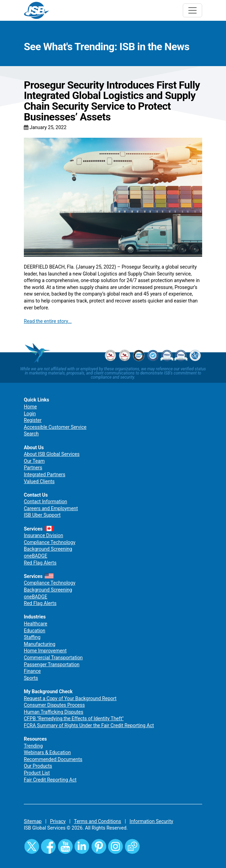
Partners (33, 468)
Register (33, 420)
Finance (32, 671)
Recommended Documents (53, 759)
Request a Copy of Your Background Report (70, 698)
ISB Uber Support (42, 515)
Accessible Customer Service (55, 427)
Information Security (151, 821)
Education (35, 631)
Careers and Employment (51, 508)
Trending (33, 746)
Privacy (58, 821)
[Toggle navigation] (192, 10)
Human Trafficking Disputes (54, 712)
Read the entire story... (48, 321)
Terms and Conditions (98, 821)
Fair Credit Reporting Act (50, 780)
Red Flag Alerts (40, 563)
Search (31, 434)
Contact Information (45, 501)
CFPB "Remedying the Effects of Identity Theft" (74, 718)
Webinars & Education (47, 752)
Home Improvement (45, 651)
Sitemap (33, 821)
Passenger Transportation (52, 664)
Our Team (34, 461)
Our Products (38, 766)
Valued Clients (39, 481)
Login (30, 414)
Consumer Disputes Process (54, 705)
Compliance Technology (50, 542)
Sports (31, 678)
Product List (37, 773)
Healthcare (36, 624)
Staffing (32, 637)
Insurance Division (44, 535)
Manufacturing (40, 644)
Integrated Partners (45, 474)
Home (30, 407)
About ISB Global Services (52, 454)
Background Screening (48, 549)
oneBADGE (36, 556)
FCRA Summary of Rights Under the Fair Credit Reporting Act (89, 725)
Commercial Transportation (53, 658)
